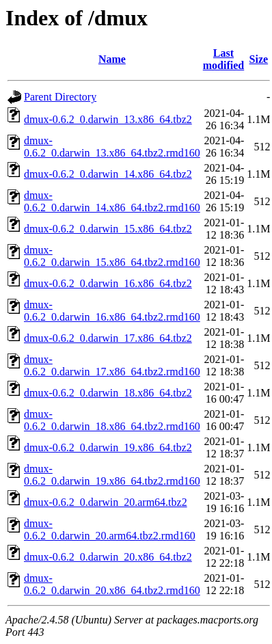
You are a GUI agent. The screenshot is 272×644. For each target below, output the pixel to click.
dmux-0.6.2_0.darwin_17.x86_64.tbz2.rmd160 (112, 365)
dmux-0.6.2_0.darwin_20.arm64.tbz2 (106, 502)
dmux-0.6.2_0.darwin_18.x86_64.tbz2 (108, 393)
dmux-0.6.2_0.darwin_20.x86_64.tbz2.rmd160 (112, 584)
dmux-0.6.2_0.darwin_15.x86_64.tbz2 (108, 229)
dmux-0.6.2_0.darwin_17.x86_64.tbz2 (108, 338)
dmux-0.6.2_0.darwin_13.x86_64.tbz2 (108, 119)
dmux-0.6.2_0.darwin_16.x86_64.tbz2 (108, 283)
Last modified (223, 59)
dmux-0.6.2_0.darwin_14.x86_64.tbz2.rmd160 (112, 201)
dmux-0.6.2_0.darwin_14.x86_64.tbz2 (108, 174)
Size (259, 59)
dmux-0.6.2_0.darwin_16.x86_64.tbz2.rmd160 (112, 311)
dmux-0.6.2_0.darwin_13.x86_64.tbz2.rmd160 (112, 147)
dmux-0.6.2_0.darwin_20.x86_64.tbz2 (108, 557)
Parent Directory (60, 97)
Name (112, 59)
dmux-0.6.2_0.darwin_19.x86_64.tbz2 (108, 447)
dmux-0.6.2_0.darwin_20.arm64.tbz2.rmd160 (110, 529)
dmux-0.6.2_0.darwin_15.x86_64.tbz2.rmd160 (112, 256)
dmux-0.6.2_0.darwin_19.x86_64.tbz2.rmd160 (112, 475)
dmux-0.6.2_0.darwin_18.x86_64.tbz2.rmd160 (112, 420)
